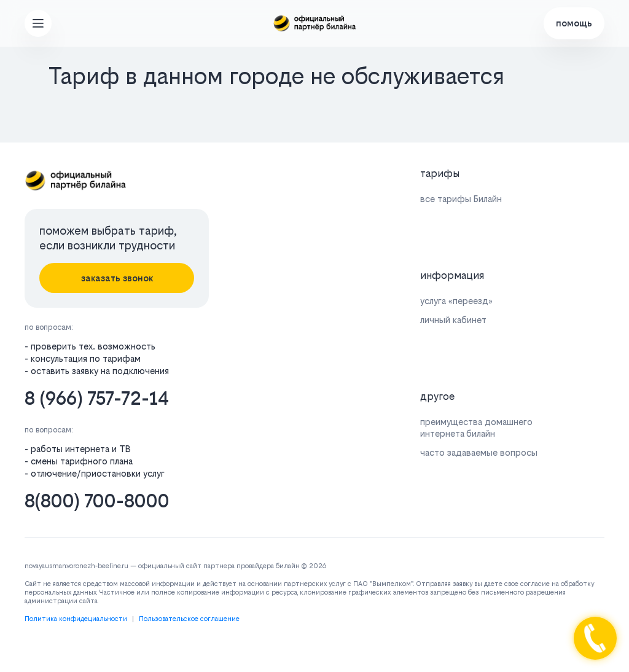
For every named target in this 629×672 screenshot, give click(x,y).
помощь (574, 23)
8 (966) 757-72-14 (97, 398)
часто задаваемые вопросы (479, 452)
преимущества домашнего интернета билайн (476, 428)
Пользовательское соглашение (189, 619)
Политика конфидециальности (76, 619)
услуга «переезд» (456, 301)
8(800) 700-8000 (97, 501)
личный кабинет (453, 320)
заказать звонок (117, 278)
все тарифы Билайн (461, 199)
